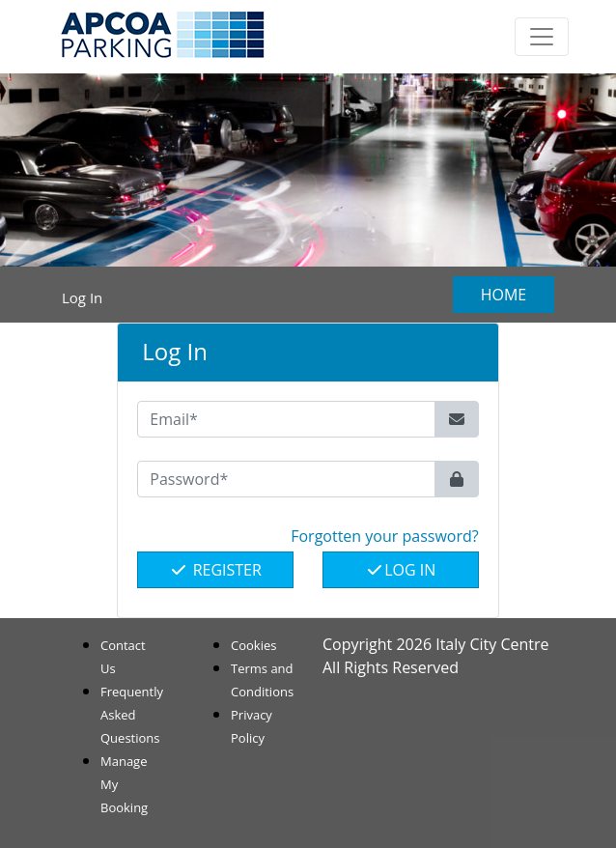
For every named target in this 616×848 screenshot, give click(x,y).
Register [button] (215, 570)
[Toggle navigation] (542, 37)
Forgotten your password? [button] (384, 536)
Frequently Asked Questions (132, 715)
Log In (400, 570)
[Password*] (286, 479)
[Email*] (286, 419)
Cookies (253, 645)
